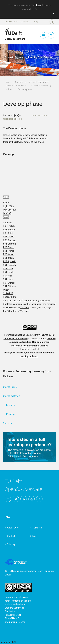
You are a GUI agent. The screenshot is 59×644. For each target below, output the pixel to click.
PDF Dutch (8, 233)
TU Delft (39, 499)
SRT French (9, 251)
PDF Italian (8, 254)
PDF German (9, 240)
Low (8, 213)
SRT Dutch (8, 237)
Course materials (40, 86)
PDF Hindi (8, 276)
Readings (11, 414)
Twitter (16, 499)
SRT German (9, 244)
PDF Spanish (9, 261)
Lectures (9, 89)
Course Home (10, 387)
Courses (19, 82)
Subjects (7, 423)
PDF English (9, 226)
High (8, 206)
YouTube (25, 308)
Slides (8, 293)
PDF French (9, 247)
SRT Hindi (8, 279)
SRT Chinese (9, 286)
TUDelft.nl (37, 528)
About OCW (11, 22)
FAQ (36, 22)
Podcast (10, 297)
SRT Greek (8, 272)
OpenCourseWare (15, 38)
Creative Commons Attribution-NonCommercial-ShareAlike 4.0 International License (32, 342)
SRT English (9, 230)
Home (8, 82)
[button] (53, 13)
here (39, 5)
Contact (26, 22)
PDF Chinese (9, 283)
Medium (10, 210)
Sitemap (11, 544)
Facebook (8, 499)
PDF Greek (8, 269)
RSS (24, 499)
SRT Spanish (9, 265)
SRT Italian (8, 258)
